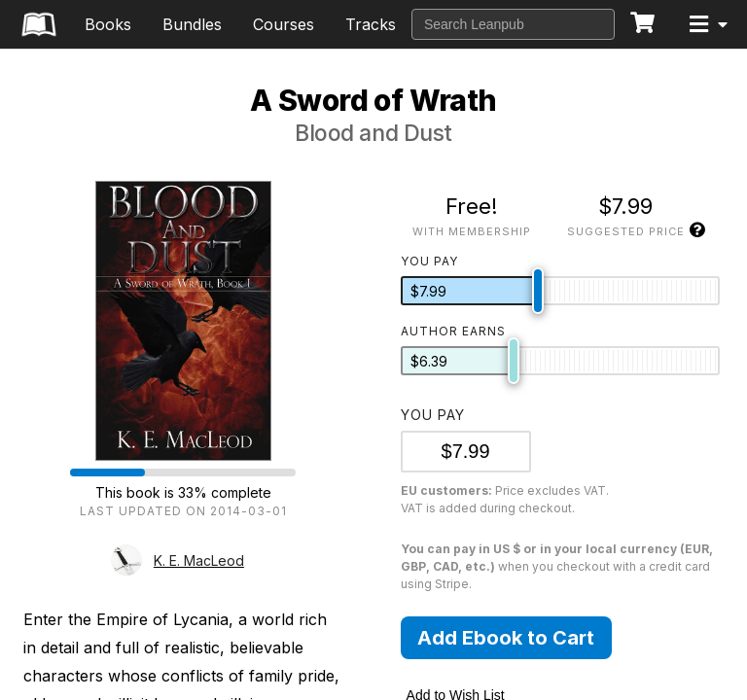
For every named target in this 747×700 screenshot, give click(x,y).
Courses (284, 24)
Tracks (371, 24)
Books (108, 24)
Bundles (192, 24)
